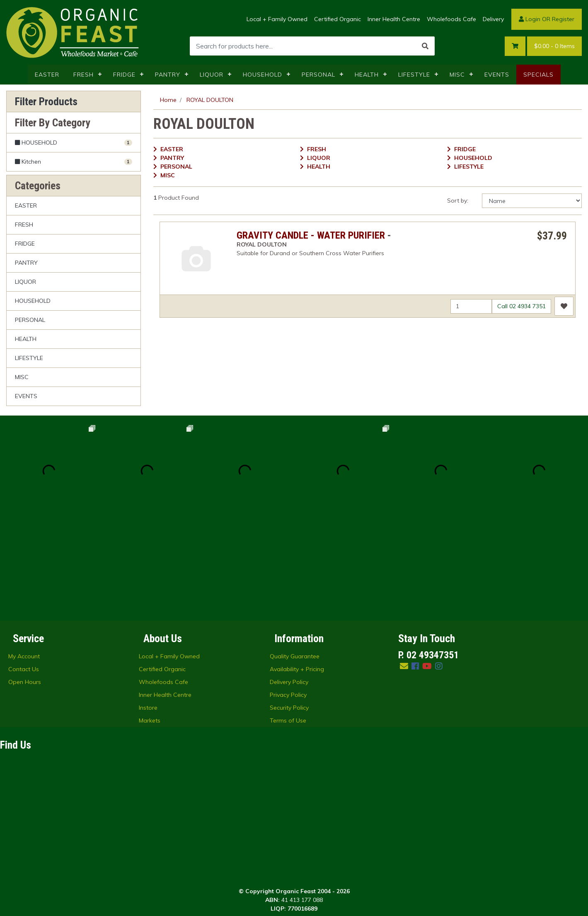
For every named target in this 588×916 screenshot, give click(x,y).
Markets (150, 623)
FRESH (83, 75)
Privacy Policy (288, 597)
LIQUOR (212, 75)
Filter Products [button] (46, 102)
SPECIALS (538, 75)
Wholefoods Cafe (451, 19)
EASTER (47, 75)
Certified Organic (338, 19)
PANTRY (168, 75)
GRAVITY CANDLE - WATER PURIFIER (311, 235)
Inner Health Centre (394, 19)
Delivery (493, 19)
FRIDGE (124, 75)
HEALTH (367, 75)
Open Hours (25, 584)
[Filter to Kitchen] (74, 162)
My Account (24, 558)
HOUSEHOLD (263, 75)
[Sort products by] (532, 201)
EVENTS (497, 75)
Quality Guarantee (295, 558)
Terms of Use (288, 623)
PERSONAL (318, 75)
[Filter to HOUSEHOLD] (74, 143)
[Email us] (404, 568)
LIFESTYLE (414, 75)
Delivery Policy (289, 584)
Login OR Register (547, 19)
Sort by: (458, 201)
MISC (457, 75)
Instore (148, 610)
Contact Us (24, 571)
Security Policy (289, 610)
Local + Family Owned (277, 19)
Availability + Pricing (297, 571)
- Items (554, 46)
